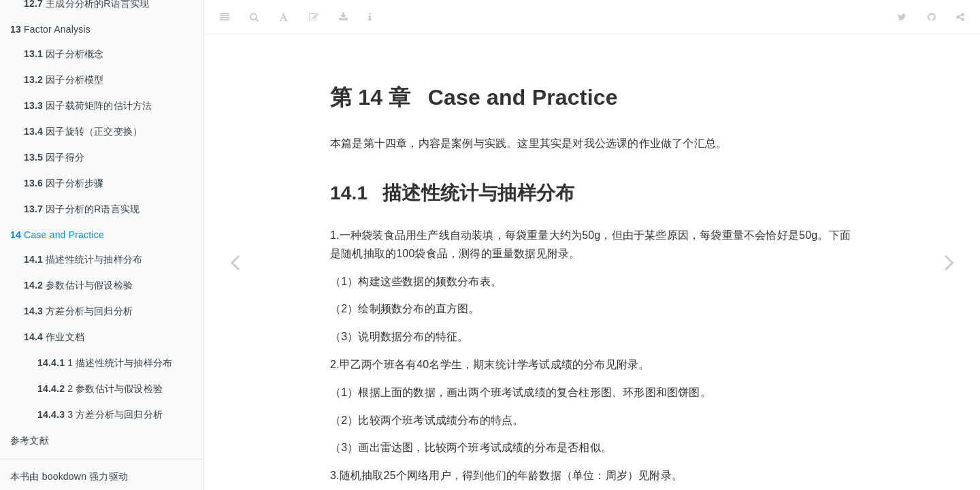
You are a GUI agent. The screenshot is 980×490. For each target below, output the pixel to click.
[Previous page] (235, 262)
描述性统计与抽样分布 (83, 259)
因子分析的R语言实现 (82, 209)
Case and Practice (57, 235)
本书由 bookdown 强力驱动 (69, 476)
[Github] (932, 17)
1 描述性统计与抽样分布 (105, 363)
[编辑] (314, 17)
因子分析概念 (64, 54)
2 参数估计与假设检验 (100, 389)
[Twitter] (902, 17)
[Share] (960, 17)
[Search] (254, 17)
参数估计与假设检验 (78, 285)
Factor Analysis (50, 29)
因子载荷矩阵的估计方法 (88, 105)
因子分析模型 (64, 80)
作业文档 (54, 337)
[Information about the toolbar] (370, 17)
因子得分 (54, 157)
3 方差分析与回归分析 (100, 414)
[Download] (343, 17)
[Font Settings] (283, 17)
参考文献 (30, 440)
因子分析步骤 (64, 183)
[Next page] (949, 262)
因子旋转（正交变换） (83, 131)
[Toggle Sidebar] (225, 17)
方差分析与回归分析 (78, 311)
